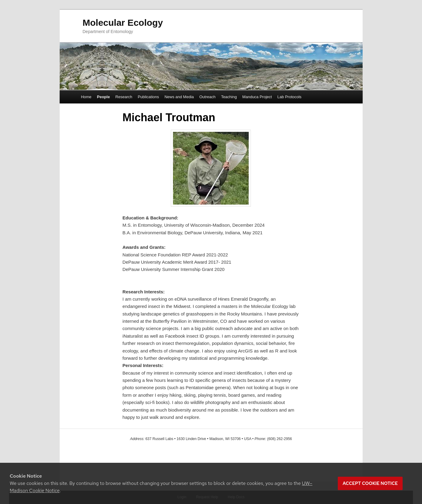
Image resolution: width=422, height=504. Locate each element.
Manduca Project (257, 97)
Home (86, 97)
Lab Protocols (290, 97)
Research (124, 97)
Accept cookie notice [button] (370, 483)
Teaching (229, 97)
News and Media (179, 97)
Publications (148, 97)
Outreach (207, 97)
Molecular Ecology (123, 23)
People (103, 97)
